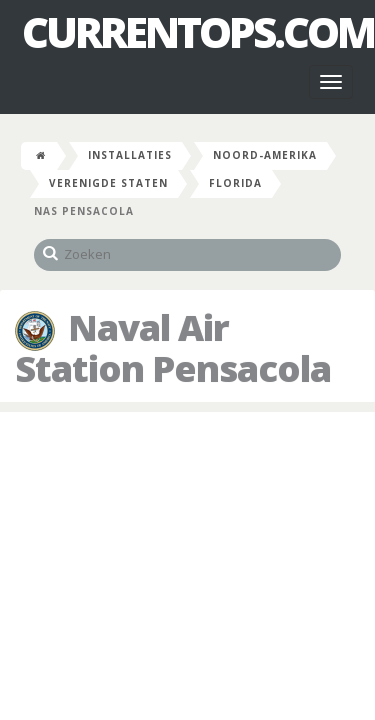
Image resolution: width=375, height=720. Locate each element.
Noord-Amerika (265, 155)
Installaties (130, 155)
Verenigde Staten (108, 183)
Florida (235, 183)
